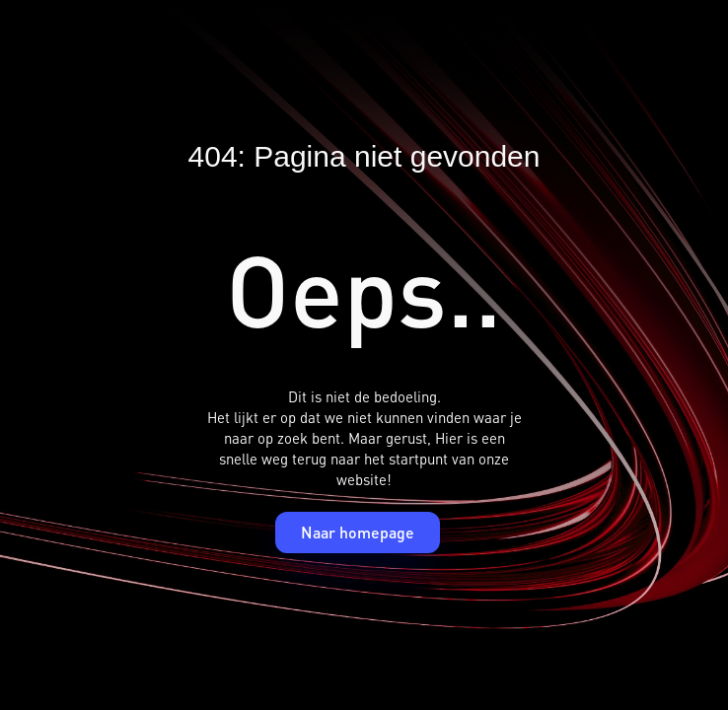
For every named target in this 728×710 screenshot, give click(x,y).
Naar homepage (358, 532)
